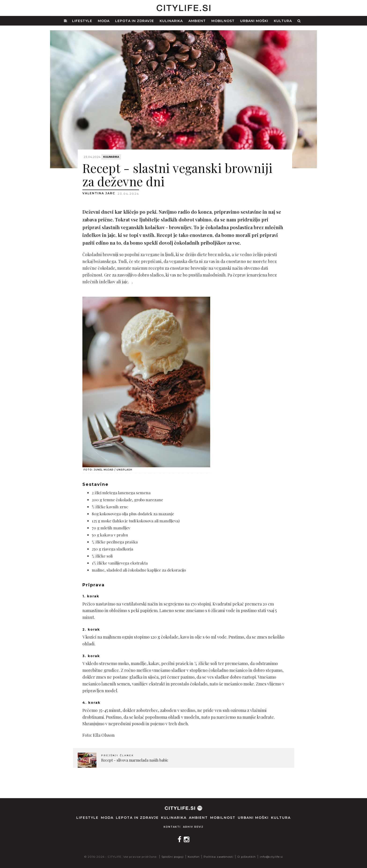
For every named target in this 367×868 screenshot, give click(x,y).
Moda (104, 21)
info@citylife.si (271, 857)
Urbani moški (254, 21)
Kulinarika (171, 21)
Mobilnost (223, 21)
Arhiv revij (193, 827)
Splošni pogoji (173, 857)
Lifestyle (82, 21)
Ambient (197, 21)
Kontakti (172, 827)
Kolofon (194, 857)
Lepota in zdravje (135, 21)
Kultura (283, 21)
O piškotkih (247, 857)
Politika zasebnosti (218, 857)
